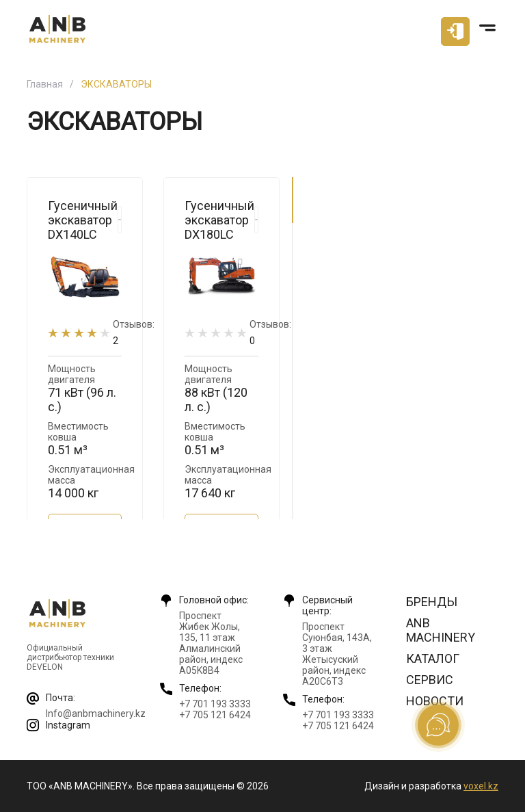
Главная (45, 84)
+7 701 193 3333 (215, 704)
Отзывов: (134, 332)
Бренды (432, 602)
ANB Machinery (441, 630)
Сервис (430, 680)
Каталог (433, 658)
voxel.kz (481, 786)
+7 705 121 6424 (215, 715)
